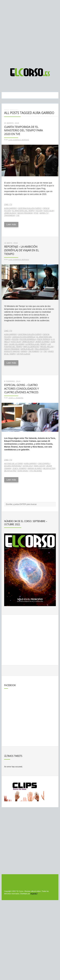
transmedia (10, 215)
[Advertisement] (30, 33)
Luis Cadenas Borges (19, 140)
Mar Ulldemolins (31, 347)
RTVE (36, 213)
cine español (44, 464)
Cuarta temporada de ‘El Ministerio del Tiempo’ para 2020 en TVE (23, 130)
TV (41, 351)
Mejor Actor (49, 468)
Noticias (14, 110)
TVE (18, 215)
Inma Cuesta (39, 466)
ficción (39, 211)
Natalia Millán (27, 349)
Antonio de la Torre (13, 464)
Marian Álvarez (35, 468)
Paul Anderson (42, 349)
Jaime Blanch (10, 213)
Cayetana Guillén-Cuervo (30, 208)
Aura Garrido (10, 208)
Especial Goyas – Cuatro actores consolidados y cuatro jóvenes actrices (21, 389)
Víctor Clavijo (23, 354)
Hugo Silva (49, 211)
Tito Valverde (36, 471)
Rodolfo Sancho (12, 351)
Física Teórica (43, 339)
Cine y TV (8, 204)
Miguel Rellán (47, 347)
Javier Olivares (42, 342)
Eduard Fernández (13, 466)
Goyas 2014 (28, 466)
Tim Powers (34, 351)
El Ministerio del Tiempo (23, 211)
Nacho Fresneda (25, 213)
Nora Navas (23, 471)
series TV (44, 213)
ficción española (28, 339)
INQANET (34, 894)
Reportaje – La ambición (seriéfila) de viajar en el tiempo (22, 250)
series (24, 351)
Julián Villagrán (17, 344)
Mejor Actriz (10, 471)
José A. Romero (16, 398)
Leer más (11, 224)
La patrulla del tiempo (36, 344)
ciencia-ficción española (24, 337)
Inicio (6, 110)
